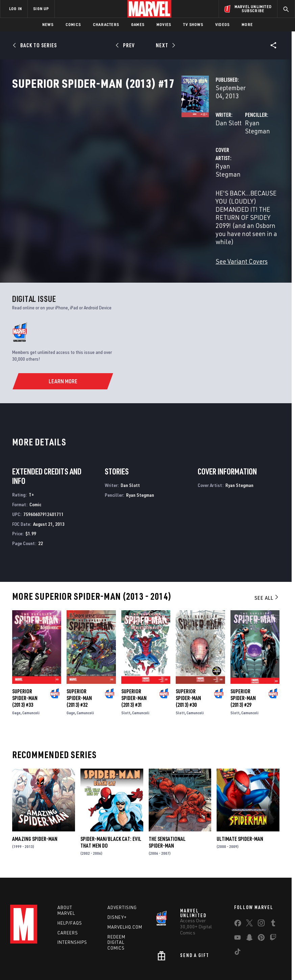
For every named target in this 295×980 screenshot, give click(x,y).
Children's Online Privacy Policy (207, 962)
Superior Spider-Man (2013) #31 (134, 663)
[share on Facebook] (238, 889)
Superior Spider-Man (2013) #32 (79, 663)
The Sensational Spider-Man (167, 807)
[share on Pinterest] (261, 904)
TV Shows (193, 24)
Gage (16, 678)
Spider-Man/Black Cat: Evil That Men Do (111, 807)
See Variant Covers (123, 226)
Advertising (122, 872)
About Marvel (66, 875)
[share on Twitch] (273, 904)
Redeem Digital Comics (116, 907)
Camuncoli (31, 678)
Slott (126, 678)
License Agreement (260, 962)
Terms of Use (26, 962)
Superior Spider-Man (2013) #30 (188, 663)
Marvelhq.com (125, 892)
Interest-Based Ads (129, 970)
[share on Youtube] (238, 904)
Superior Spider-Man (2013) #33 (25, 663)
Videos (222, 24)
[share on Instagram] (261, 889)
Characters (106, 24)
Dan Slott (110, 144)
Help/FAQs (70, 888)
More (247, 24)
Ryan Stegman (206, 144)
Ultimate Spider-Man (240, 804)
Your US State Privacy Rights (102, 962)
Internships (72, 907)
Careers (68, 898)
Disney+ (117, 882)
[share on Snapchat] (249, 904)
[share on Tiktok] (238, 918)
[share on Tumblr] (273, 889)
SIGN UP (41, 9)
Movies (164, 24)
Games (138, 24)
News (48, 24)
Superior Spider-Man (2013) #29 (243, 663)
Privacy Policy (57, 962)
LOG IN (16, 9)
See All (267, 563)
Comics (73, 24)
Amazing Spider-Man (35, 804)
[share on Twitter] (249, 889)
